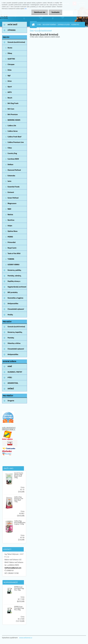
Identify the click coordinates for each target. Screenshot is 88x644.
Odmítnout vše (40, 12)
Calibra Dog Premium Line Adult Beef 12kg (19, 499)
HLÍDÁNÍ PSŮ (75, 25)
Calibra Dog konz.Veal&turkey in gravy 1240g (20, 522)
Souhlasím (55, 12)
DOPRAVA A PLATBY (64, 25)
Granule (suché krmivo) (43, 30)
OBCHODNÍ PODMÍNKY (49, 25)
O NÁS (39, 25)
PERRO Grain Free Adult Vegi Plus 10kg (19, 588)
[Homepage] (34, 25)
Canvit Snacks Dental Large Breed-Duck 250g (19, 475)
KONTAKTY (36, 30)
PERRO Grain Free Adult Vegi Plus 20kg (19, 608)
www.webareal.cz (26, 638)
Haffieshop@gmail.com (13, 568)
